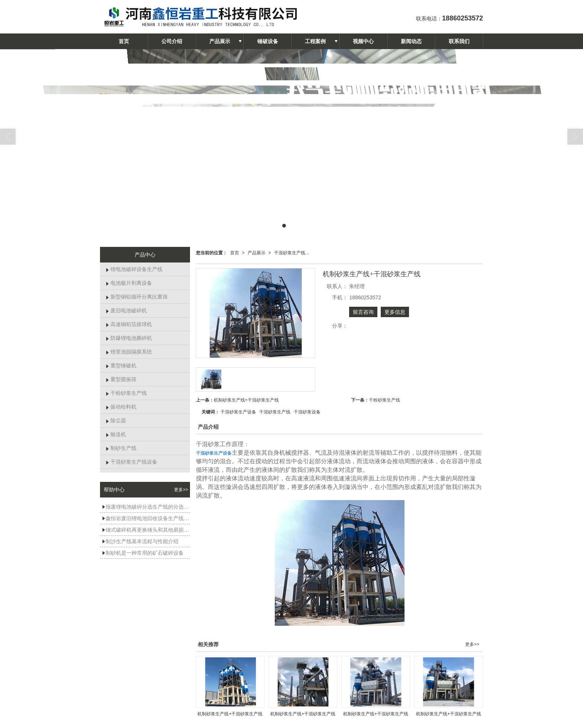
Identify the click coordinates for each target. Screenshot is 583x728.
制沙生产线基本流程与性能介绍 (140, 541)
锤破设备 (268, 41)
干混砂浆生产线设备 (294, 253)
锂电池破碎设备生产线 (134, 269)
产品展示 (220, 41)
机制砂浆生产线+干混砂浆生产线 (246, 400)
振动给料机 (121, 407)
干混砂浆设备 (307, 412)
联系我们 (459, 41)
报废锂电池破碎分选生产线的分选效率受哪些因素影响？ (146, 507)
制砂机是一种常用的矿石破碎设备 (143, 553)
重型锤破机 (121, 365)
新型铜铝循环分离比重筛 (137, 297)
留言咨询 (363, 312)
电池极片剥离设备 (129, 283)
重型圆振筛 (121, 379)
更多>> (472, 644)
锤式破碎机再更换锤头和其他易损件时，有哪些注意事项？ (146, 530)
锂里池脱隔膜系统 (129, 352)
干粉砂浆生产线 (384, 400)
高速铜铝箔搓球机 (129, 324)
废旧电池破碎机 (126, 310)
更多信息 (395, 312)
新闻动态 (411, 41)
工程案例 (315, 41)
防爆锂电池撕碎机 (129, 338)
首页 (124, 41)
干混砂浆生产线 (275, 412)
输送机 (116, 434)
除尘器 (116, 421)
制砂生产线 (121, 448)
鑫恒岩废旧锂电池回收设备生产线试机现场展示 (146, 518)
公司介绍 (172, 41)
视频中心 (363, 41)
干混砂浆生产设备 (238, 412)
